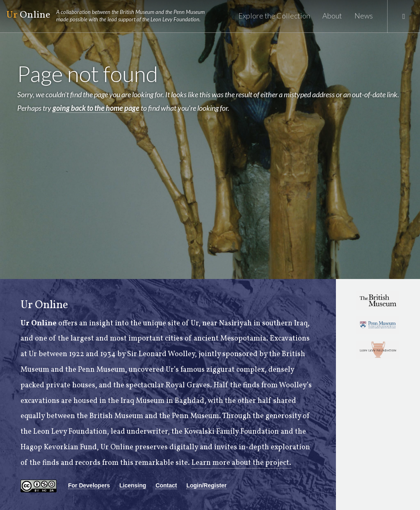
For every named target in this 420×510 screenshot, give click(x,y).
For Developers (89, 485)
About (332, 16)
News (364, 16)
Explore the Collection (274, 16)
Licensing (133, 485)
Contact (166, 485)
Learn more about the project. (241, 463)
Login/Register (206, 485)
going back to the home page (96, 108)
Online (109, 16)
